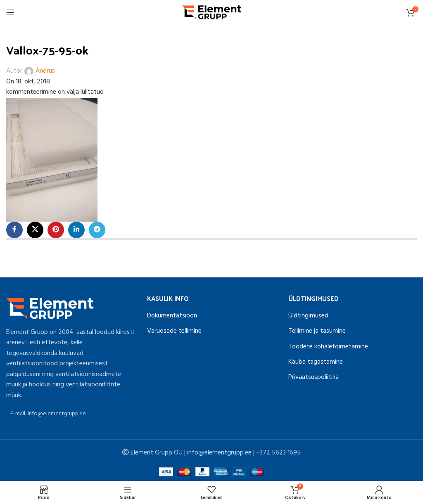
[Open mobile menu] (10, 12)
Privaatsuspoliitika (314, 377)
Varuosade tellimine (174, 331)
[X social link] (35, 230)
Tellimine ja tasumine (317, 331)
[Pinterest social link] (56, 230)
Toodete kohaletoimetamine (328, 347)
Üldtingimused (308, 316)
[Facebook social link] (14, 230)
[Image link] (50, 308)
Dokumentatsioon (172, 316)
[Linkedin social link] (76, 230)
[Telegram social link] (97, 230)
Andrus (45, 71)
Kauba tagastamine (316, 362)
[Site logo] (212, 12)
